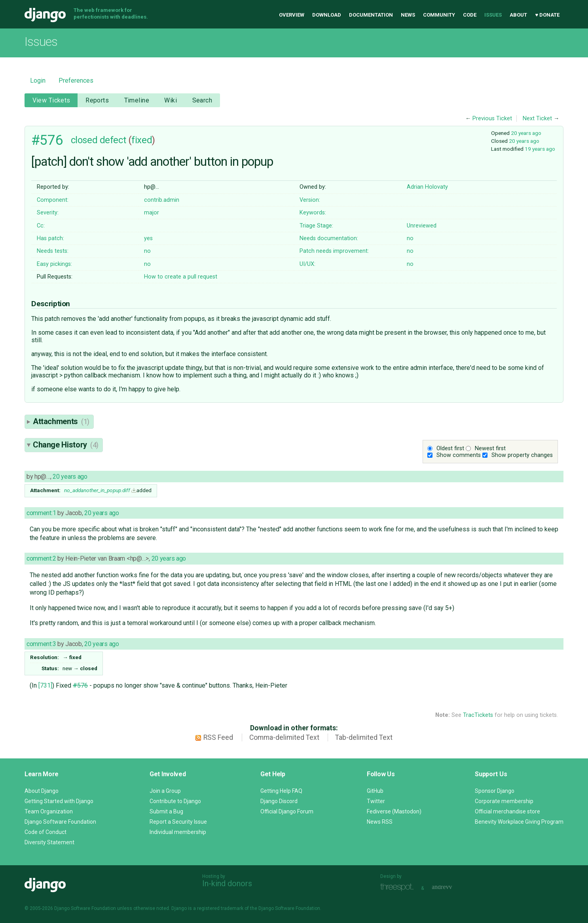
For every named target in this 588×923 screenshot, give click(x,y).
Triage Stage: (316, 226)
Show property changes (522, 455)
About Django (42, 791)
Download (327, 15)
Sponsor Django (495, 791)
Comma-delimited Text (284, 737)
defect (113, 140)
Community (439, 15)
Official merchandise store (507, 811)
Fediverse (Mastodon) (394, 811)
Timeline (137, 100)
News (408, 15)
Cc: (41, 226)
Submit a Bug (166, 811)
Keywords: (313, 213)
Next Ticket (537, 118)
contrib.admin (162, 200)
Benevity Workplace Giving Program (519, 822)
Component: (53, 200)
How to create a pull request (181, 277)
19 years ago (540, 149)
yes (148, 238)
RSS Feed (218, 737)
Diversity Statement (49, 842)
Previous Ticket (492, 118)
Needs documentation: (329, 238)
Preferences (76, 81)
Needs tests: (53, 251)
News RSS (380, 822)
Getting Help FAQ (281, 791)
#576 (47, 140)
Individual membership (178, 832)
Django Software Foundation (60, 822)
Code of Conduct (46, 832)
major (152, 213)
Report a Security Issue (178, 822)
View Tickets (51, 100)
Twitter (376, 801)
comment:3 (41, 644)
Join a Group (165, 791)
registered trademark (220, 908)
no (410, 238)
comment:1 (41, 513)
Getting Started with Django (59, 801)
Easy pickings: (54, 264)
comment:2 (41, 558)
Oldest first (450, 448)
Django (45, 15)
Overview (292, 15)
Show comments (459, 455)
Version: (310, 200)
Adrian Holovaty (427, 187)
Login (38, 81)
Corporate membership (504, 801)
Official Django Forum (287, 811)
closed (84, 140)
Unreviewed (422, 226)
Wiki (171, 100)
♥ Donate (547, 15)
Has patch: (50, 238)
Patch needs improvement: (334, 251)
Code (470, 15)
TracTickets (478, 715)
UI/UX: (307, 264)
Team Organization (49, 811)
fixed (142, 140)
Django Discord (279, 801)
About (518, 15)
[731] (45, 685)
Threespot (399, 887)
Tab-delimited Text (364, 737)
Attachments (61, 421)
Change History (66, 445)
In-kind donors (227, 883)
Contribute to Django (175, 801)
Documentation (371, 15)
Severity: (48, 213)
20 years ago (526, 133)
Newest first (490, 448)
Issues (493, 15)
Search (202, 100)
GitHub (375, 791)
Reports (97, 100)
